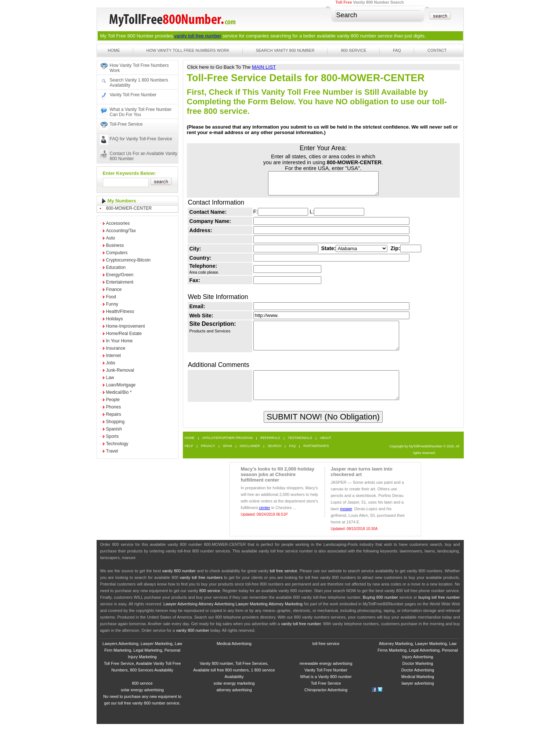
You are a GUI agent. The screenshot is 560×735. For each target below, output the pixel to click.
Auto (111, 238)
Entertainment (120, 282)
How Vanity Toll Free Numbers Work (188, 50)
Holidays (115, 319)
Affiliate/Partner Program (228, 449)
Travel (112, 451)
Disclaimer (250, 457)
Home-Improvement (126, 326)
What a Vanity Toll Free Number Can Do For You (141, 112)
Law (110, 378)
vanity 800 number (357, 36)
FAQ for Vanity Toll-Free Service (141, 139)
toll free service (283, 582)
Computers (117, 253)
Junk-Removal (120, 370)
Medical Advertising (234, 655)
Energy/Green (120, 275)
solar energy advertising (142, 701)
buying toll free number (439, 608)
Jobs (111, 363)
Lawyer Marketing (252, 615)
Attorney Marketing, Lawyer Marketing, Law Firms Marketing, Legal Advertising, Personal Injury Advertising (418, 661)
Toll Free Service (326, 694)
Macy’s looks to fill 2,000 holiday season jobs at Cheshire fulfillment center (278, 485)
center (265, 519)
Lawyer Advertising (180, 615)
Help (189, 457)
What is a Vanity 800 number (326, 688)
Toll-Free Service (126, 124)
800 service (210, 602)
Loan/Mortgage (121, 385)
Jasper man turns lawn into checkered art (362, 483)
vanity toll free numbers (201, 588)
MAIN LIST (264, 67)
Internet (114, 356)
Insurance (116, 348)
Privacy (208, 457)
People (113, 400)
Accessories (118, 223)
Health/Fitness (120, 311)
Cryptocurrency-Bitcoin (128, 260)
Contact (437, 50)
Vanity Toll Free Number (133, 95)
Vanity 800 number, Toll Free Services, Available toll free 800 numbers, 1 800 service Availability (234, 681)
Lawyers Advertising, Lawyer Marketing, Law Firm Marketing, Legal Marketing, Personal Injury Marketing (142, 661)
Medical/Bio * (119, 392)
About (326, 449)
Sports (113, 436)
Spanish (114, 429)
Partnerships (316, 457)
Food (111, 297)
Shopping (115, 422)
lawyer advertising (418, 694)
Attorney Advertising (216, 615)
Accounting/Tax (121, 231)
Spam (227, 457)
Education (116, 267)
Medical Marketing (418, 688)
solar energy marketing (234, 694)
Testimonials (300, 449)
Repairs (114, 414)
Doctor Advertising (418, 681)
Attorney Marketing (286, 615)
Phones (114, 407)
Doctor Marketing (418, 674)
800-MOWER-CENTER (129, 208)
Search (275, 457)
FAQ (397, 50)
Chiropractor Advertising (326, 701)
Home (114, 50)
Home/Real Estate (124, 334)
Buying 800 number (380, 608)
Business (115, 245)
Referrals (270, 449)
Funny (112, 304)
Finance (114, 289)
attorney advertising (234, 701)
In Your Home (120, 341)
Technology (117, 444)
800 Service (354, 50)
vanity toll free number (198, 36)
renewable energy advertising (326, 674)
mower (346, 520)
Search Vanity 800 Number (285, 50)
